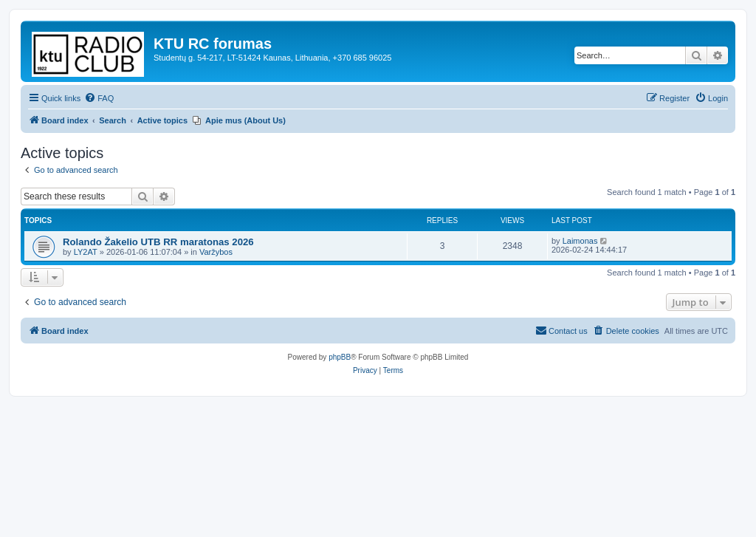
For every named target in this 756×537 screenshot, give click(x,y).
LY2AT (86, 252)
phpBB (340, 357)
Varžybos (216, 252)
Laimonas (580, 241)
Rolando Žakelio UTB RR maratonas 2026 (158, 242)
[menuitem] (99, 98)
